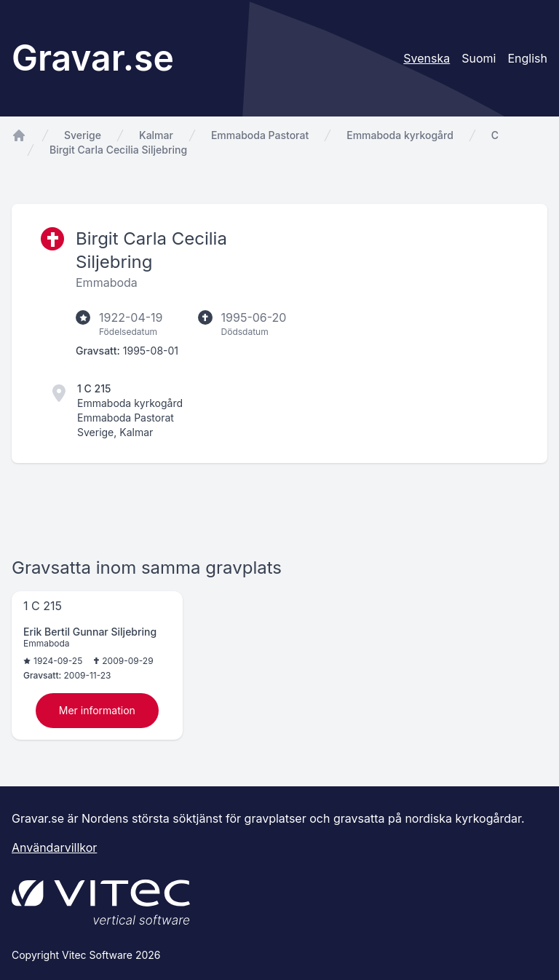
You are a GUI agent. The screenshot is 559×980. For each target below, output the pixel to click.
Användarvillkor (54, 847)
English (527, 58)
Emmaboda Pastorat (260, 135)
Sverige (83, 135)
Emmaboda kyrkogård (400, 135)
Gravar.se (93, 58)
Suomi (479, 58)
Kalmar (156, 135)
